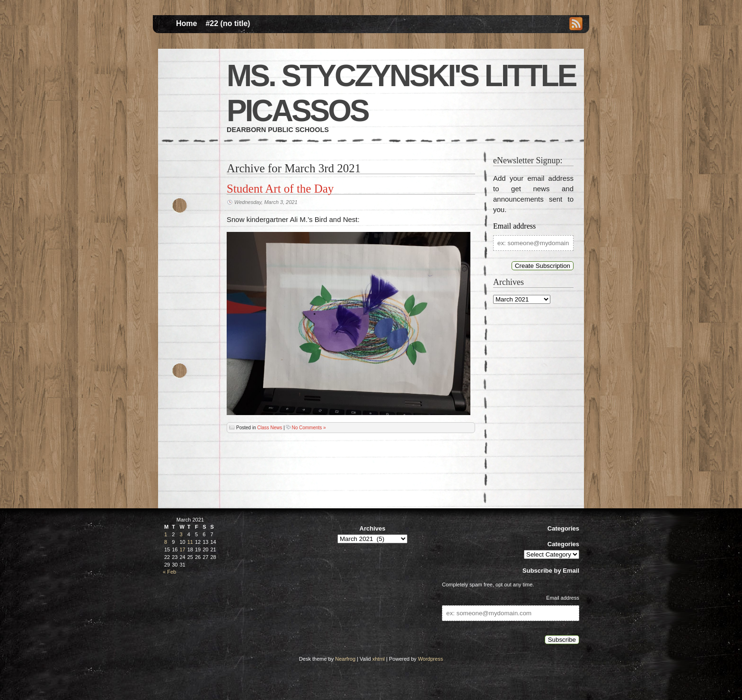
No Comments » (309, 428)
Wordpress (430, 659)
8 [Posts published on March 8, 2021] (166, 542)
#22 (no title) (228, 23)
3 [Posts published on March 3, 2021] (181, 534)
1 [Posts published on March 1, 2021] (166, 534)
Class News (269, 428)
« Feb (169, 572)
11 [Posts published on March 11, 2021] (190, 542)
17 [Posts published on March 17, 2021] (183, 549)
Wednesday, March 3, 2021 (266, 202)
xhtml (379, 659)
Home (186, 23)
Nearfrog (345, 659)
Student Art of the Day (280, 189)
